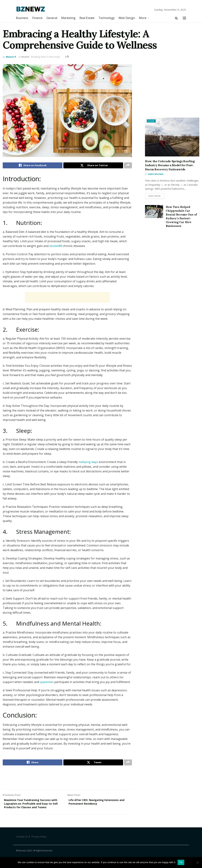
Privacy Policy (39, 844)
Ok (181, 862)
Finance (37, 18)
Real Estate (87, 18)
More (143, 18)
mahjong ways (88, 463)
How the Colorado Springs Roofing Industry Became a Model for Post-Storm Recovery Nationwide (170, 165)
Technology (107, 18)
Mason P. (11, 57)
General (52, 18)
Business (22, 18)
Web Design (127, 18)
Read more (155, 196)
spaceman (47, 683)
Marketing (68, 18)
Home (151, 121)
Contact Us (22, 844)
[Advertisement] (67, 298)
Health (25, 57)
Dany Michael (156, 174)
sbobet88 (56, 247)
